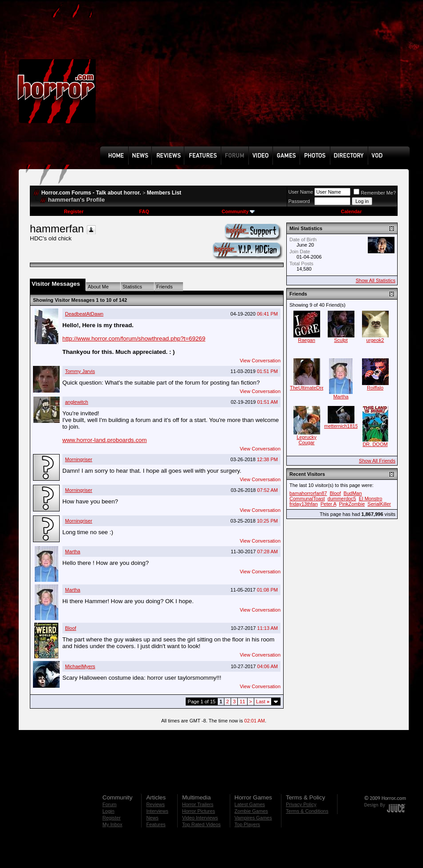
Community (238, 211)
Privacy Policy (301, 804)
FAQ (144, 211)
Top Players (247, 824)
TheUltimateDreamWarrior (318, 388)
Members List (164, 193)
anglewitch (77, 402)
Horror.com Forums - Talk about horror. (91, 193)
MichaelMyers (80, 666)
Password (299, 201)
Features (156, 824)
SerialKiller (379, 504)
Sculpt (341, 340)
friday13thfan (304, 504)
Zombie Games (251, 811)
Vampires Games (253, 818)
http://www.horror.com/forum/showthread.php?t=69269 (134, 339)
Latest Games (250, 804)
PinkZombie (352, 504)
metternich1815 (341, 426)
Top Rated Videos (201, 824)
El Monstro (371, 499)
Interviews (157, 811)
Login (108, 811)
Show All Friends (377, 461)
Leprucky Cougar (307, 440)
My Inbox (112, 824)
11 (242, 702)
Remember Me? (375, 193)
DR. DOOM (375, 444)
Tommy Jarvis (80, 371)
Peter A (328, 504)
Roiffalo (375, 388)
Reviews (155, 804)
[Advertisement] (248, 80)
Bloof (71, 628)
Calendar (351, 211)
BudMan (353, 493)
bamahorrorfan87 (308, 493)
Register (74, 211)
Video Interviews (200, 818)
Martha (73, 552)
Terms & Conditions (307, 811)
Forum (110, 804)
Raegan (307, 340)
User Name (301, 192)
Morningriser (79, 459)
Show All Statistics (376, 280)
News (152, 818)
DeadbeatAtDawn (84, 314)
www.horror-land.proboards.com (105, 440)
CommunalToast (307, 499)
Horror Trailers (198, 804)
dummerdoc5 (342, 499)
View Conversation (260, 361)
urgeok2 (375, 340)
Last (263, 702)
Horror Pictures (199, 811)
